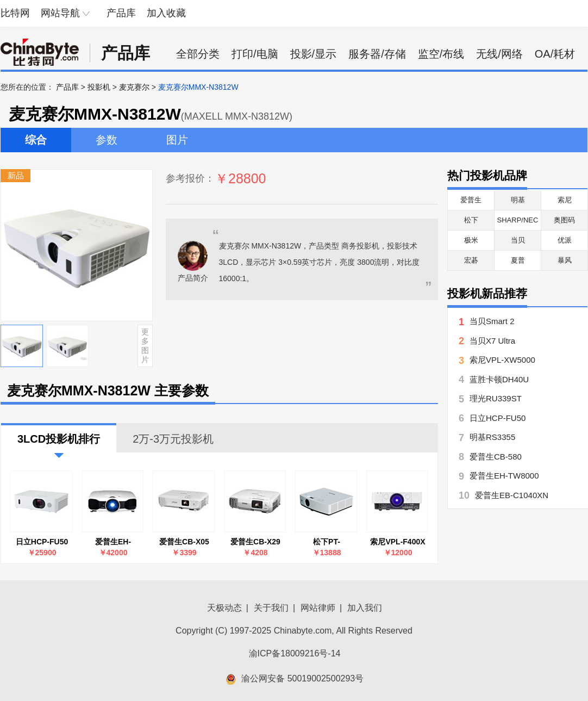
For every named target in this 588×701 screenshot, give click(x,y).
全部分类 (198, 54)
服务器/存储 (377, 54)
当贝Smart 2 (492, 321)
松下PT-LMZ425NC (327, 542)
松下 (471, 220)
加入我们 (365, 608)
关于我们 (271, 608)
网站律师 (318, 608)
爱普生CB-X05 (184, 542)
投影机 (99, 87)
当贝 (518, 240)
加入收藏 (166, 13)
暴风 (565, 260)
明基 (518, 200)
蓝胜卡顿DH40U (499, 379)
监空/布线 (441, 54)
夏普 (518, 260)
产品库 (121, 13)
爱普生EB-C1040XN (512, 495)
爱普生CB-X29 (255, 542)
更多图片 (145, 345)
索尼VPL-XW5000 (502, 360)
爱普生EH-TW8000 (113, 542)
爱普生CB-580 (496, 457)
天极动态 (224, 608)
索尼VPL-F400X (398, 542)
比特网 (15, 13)
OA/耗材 (555, 54)
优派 (565, 240)
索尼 (565, 200)
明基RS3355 (492, 437)
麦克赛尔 (134, 87)
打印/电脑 (255, 54)
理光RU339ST (496, 398)
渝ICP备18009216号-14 (295, 653)
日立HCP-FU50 (42, 542)
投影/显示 (314, 54)
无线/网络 (499, 54)
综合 (36, 140)
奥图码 (564, 220)
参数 (107, 140)
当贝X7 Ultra (492, 341)
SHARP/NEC (518, 220)
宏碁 (471, 260)
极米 (471, 240)
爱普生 (471, 200)
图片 (177, 140)
